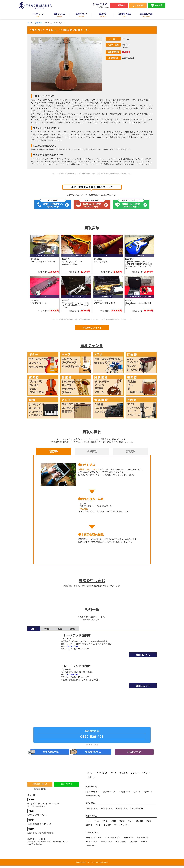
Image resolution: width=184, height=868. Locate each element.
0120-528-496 (72, 673)
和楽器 (149, 823)
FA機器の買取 (121, 844)
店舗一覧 (137, 794)
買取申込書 (148, 794)
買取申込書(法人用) (93, 798)
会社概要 (124, 775)
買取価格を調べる (40, 787)
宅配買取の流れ (106, 811)
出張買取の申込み (92, 794)
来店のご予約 (134, 754)
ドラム (105, 823)
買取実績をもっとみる (92, 328)
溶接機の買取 (90, 848)
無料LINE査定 (67, 787)
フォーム (96, 469)
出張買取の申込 (51, 754)
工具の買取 (133, 844)
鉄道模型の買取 (143, 840)
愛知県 (31, 831)
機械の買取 (145, 844)
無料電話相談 (92, 735)
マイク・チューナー (122, 827)
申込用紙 (84, 509)
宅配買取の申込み (109, 794)
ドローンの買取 (106, 844)
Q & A (114, 775)
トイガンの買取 (91, 844)
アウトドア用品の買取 (94, 840)
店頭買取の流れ (121, 811)
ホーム (30, 23)
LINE (88, 469)
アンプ (98, 827)
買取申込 (121, 5)
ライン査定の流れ (137, 811)
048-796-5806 (72, 645)
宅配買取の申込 (93, 754)
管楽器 (130, 823)
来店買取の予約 (125, 794)
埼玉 (34, 627)
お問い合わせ (102, 775)
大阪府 (31, 813)
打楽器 (113, 823)
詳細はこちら (143, 653)
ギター (88, 823)
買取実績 (39, 23)
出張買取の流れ (91, 811)
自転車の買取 (129, 840)
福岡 (60, 627)
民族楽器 (140, 823)
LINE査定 (159, 5)
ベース (96, 823)
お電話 (81, 469)
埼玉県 (31, 802)
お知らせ (91, 780)
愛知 (73, 627)
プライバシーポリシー (140, 775)
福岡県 (31, 822)
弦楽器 (122, 823)
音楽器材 (107, 827)
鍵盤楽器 (89, 827)
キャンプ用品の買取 (113, 840)
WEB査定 (140, 5)
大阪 (47, 627)
